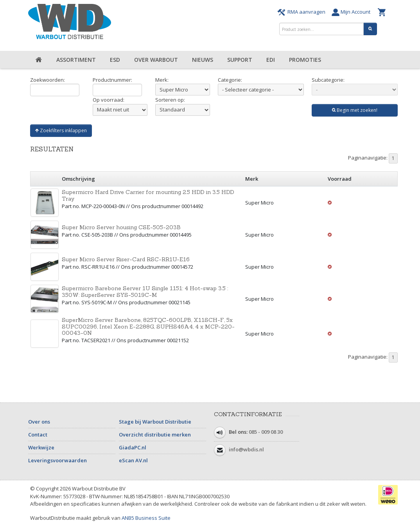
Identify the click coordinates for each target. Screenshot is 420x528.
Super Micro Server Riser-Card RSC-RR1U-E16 (126, 259)
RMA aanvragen (302, 12)
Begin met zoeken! (355, 110)
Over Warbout (156, 60)
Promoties (305, 60)
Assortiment (76, 60)
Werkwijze (41, 447)
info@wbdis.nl (246, 450)
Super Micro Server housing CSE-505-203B (121, 227)
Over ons (39, 422)
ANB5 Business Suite (146, 518)
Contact (38, 435)
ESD (115, 60)
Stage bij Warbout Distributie (155, 422)
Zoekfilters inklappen (61, 130)
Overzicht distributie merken (155, 435)
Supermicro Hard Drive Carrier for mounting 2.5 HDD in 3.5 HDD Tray (148, 195)
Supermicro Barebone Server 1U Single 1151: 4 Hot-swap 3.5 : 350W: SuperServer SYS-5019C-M (145, 292)
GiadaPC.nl (133, 447)
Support (240, 60)
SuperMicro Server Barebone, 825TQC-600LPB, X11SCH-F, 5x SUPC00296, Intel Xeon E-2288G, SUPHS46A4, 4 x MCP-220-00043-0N (148, 327)
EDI (271, 60)
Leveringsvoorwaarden (57, 460)
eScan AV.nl (133, 460)
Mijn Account (353, 12)
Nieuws (203, 60)
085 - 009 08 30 (266, 432)
